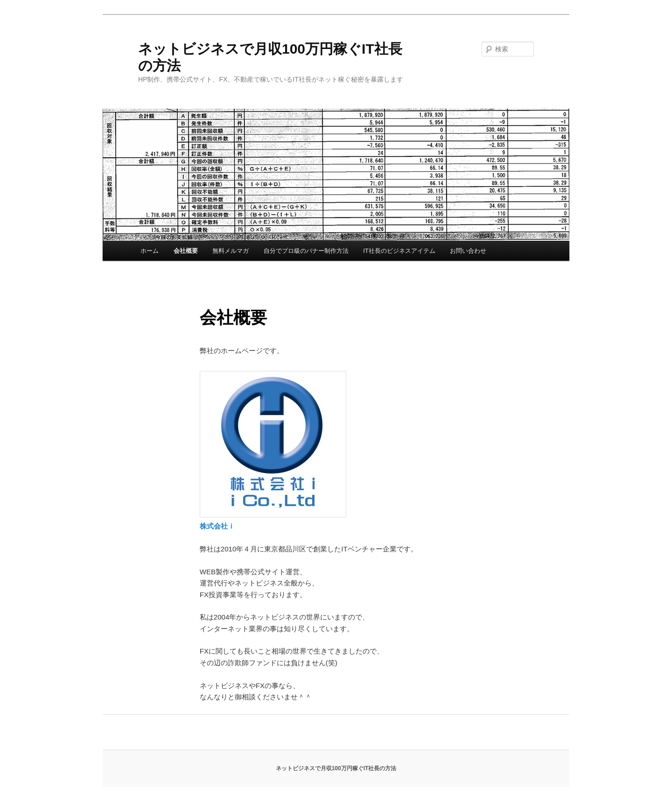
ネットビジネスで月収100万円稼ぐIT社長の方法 (336, 768)
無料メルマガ (231, 251)
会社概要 (186, 251)
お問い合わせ (468, 251)
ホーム (150, 251)
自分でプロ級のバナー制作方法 (306, 251)
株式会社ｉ (217, 526)
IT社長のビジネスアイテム (399, 251)
